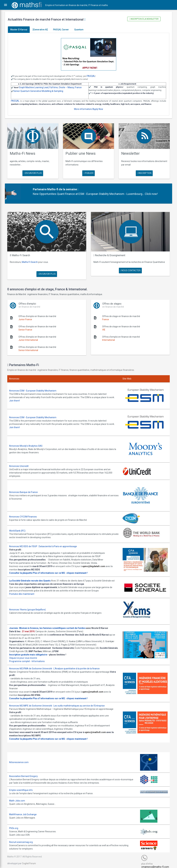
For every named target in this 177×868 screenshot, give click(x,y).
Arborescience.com (21, 758)
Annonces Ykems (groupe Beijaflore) (30, 606)
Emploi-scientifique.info (23, 786)
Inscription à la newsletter (142, 19)
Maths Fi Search (32, 260)
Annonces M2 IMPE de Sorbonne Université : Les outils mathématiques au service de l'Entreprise (59, 702)
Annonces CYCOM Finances (25, 513)
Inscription (143, 172)
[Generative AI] (42, 30)
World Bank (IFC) (19, 527)
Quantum (81, 30)
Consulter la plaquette (23, 569)
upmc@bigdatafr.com (96, 563)
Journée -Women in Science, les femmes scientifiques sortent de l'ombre (50, 624)
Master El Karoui (21, 30)
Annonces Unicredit (21, 463)
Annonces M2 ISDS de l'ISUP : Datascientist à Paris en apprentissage (45, 543)
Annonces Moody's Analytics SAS (28, 443)
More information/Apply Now (89, 109)
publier (88, 172)
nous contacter (129, 269)
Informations (40, 657)
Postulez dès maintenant (24, 590)
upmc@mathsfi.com (95, 688)
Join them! (17, 399)
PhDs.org (16, 824)
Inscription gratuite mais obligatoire (30, 651)
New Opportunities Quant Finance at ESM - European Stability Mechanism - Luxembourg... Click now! (97, 193)
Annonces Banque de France (26, 489)
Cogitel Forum (31, 859)
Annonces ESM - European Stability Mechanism (35, 389)
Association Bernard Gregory (26, 772)
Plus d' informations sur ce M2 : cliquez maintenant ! (62, 569)
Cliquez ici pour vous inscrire (25, 654)
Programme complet (22, 657)
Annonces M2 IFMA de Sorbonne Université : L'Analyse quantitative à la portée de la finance (57, 665)
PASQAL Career (63, 30)
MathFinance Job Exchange (25, 811)
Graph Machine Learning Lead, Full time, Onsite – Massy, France (52, 87)
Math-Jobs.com (19, 797)
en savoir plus (34, 172)
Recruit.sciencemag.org (23, 838)
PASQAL (93, 76)
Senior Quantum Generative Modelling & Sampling (40, 91)
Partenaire (41, 188)
